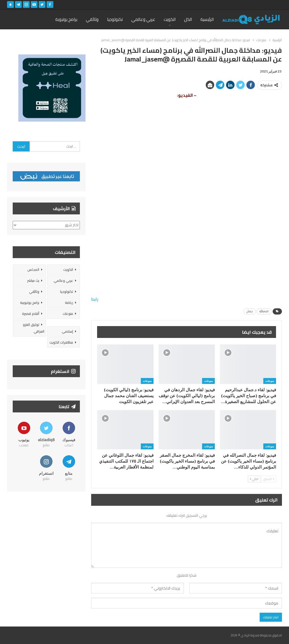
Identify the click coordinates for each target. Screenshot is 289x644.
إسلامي (67, 331)
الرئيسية (207, 19)
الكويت (170, 19)
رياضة (69, 303)
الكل (188, 19)
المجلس (33, 270)
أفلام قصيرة (31, 314)
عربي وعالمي (143, 19)
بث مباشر (33, 281)
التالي (254, 479)
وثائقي (92, 19)
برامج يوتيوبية (30, 303)
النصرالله (264, 311)
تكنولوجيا (115, 19)
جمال (250, 311)
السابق (269, 479)
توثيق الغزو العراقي (34, 328)
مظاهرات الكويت (61, 342)
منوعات (270, 381)
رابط (95, 299)
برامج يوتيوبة (66, 19)
